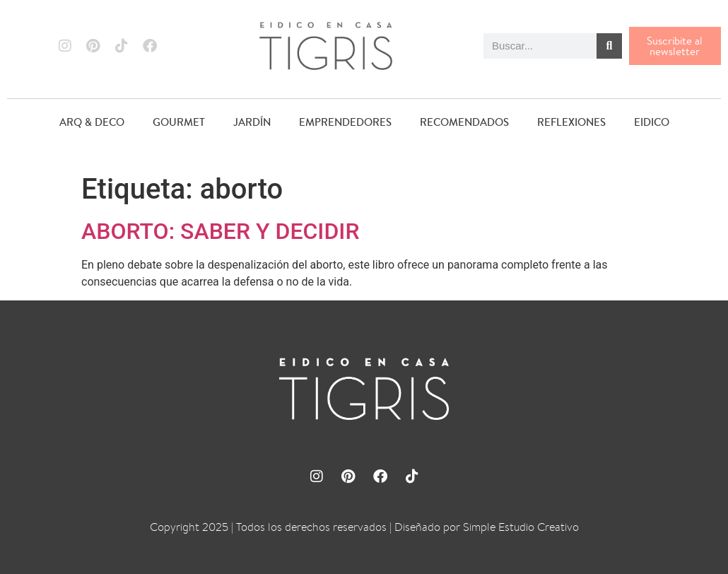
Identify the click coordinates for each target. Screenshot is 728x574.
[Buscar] (609, 46)
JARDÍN (252, 122)
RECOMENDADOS (464, 122)
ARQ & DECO (92, 122)
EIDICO (652, 122)
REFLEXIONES (571, 122)
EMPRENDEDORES (345, 122)
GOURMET (179, 122)
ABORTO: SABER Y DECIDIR (221, 231)
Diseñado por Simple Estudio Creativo (487, 527)
